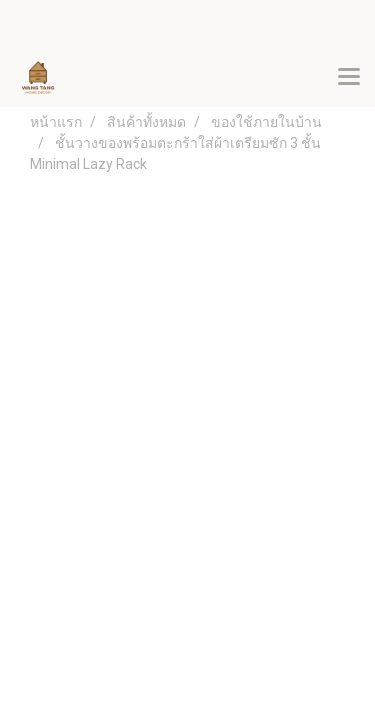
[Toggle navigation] (349, 78)
